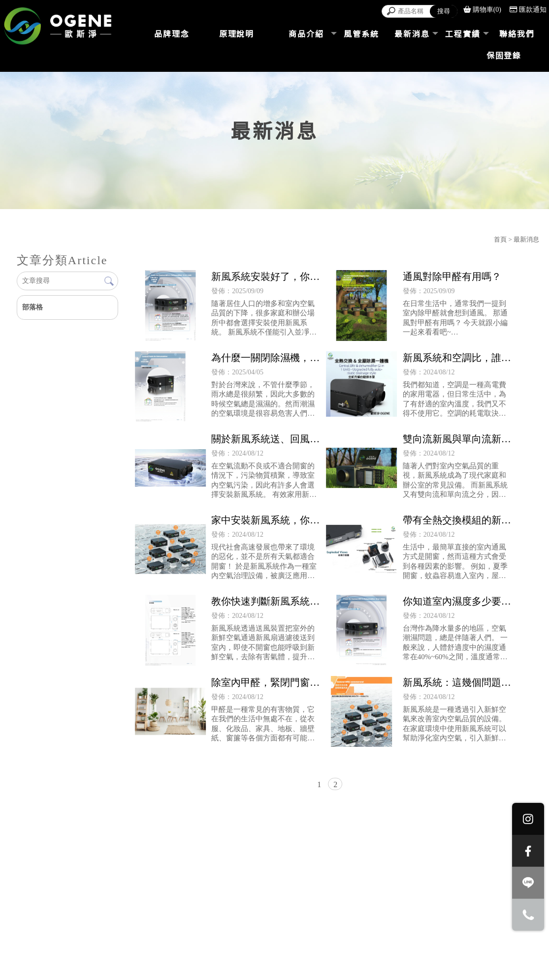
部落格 (32, 307)
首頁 (500, 239)
